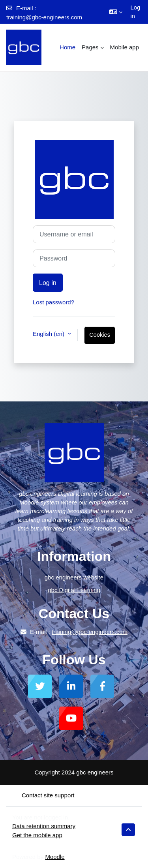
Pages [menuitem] (90, 47)
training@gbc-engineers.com (44, 17)
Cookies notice (100, 338)
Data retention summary (44, 826)
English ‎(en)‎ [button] (49, 334)
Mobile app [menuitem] (125, 47)
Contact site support (43, 795)
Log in (135, 12)
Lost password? (53, 302)
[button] (116, 12)
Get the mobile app (37, 835)
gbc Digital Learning (74, 590)
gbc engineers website (74, 577)
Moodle (55, 857)
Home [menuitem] (67, 47)
